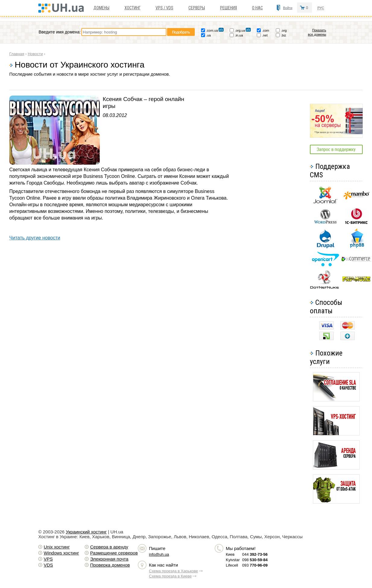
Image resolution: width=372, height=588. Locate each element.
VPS (48, 559)
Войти (288, 8)
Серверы (197, 8)
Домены (101, 8)
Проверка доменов (110, 565)
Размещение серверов (114, 553)
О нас (257, 8)
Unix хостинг (57, 547)
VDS (48, 565)
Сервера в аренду (109, 547)
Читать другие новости (35, 238)
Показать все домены (317, 32)
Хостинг (132, 8)
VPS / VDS (164, 8)
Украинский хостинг (86, 532)
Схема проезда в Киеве (170, 576)
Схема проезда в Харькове (173, 571)
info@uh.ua (159, 554)
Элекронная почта (109, 559)
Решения (229, 8)
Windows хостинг (61, 553)
